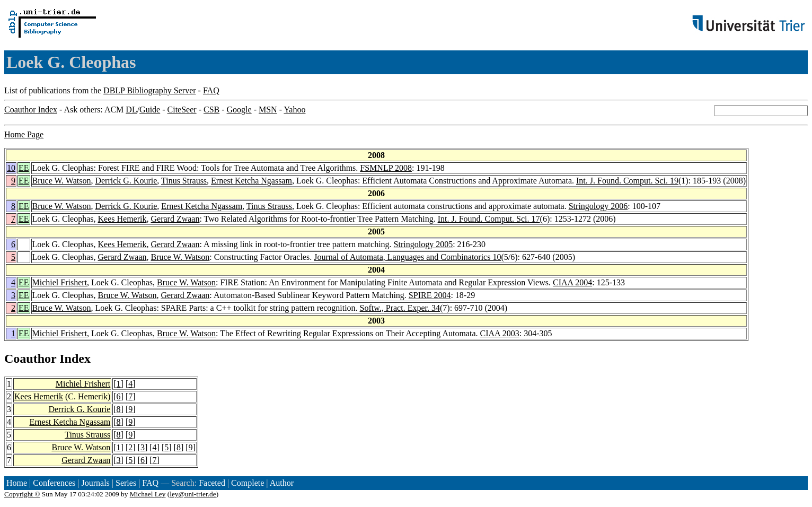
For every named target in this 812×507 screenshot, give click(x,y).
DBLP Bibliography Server (150, 90)
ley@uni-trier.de (193, 494)
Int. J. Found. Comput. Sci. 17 (489, 219)
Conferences (54, 483)
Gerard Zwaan (175, 219)
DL (131, 110)
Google (239, 110)
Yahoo (294, 110)
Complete (248, 483)
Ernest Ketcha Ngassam (251, 181)
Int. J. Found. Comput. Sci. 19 (627, 181)
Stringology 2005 (423, 244)
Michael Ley (148, 494)
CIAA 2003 (500, 333)
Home (17, 483)
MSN (268, 110)
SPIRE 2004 (430, 295)
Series (126, 483)
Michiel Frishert (60, 282)
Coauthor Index (31, 110)
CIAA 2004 (572, 282)
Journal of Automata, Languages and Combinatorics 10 (407, 257)
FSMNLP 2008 (386, 168)
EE (24, 168)
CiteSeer (182, 110)
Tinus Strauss (184, 181)
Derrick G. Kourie (126, 181)
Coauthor (30, 359)
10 (11, 168)
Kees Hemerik (122, 219)
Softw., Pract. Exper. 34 (400, 308)
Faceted (212, 483)
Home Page (24, 134)
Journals (95, 483)
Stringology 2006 (598, 206)
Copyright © (22, 494)
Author (282, 483)
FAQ (211, 90)
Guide (150, 110)
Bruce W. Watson (62, 181)
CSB (211, 110)
